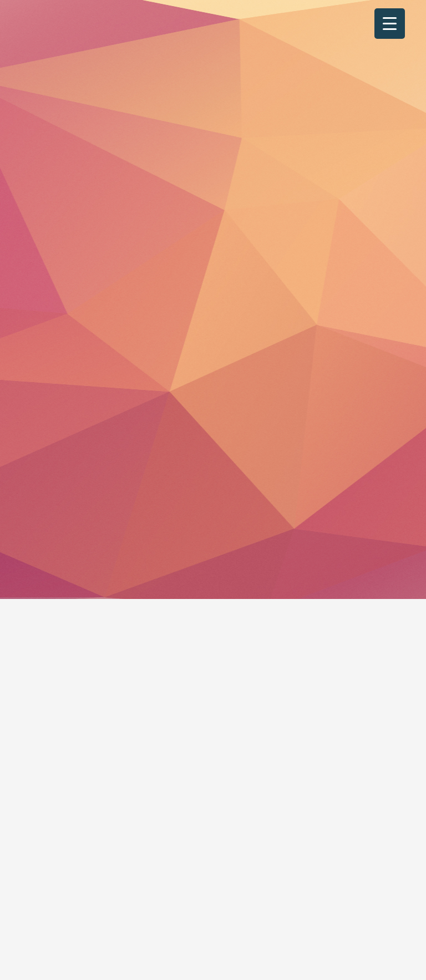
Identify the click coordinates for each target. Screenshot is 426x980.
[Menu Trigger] (390, 24)
